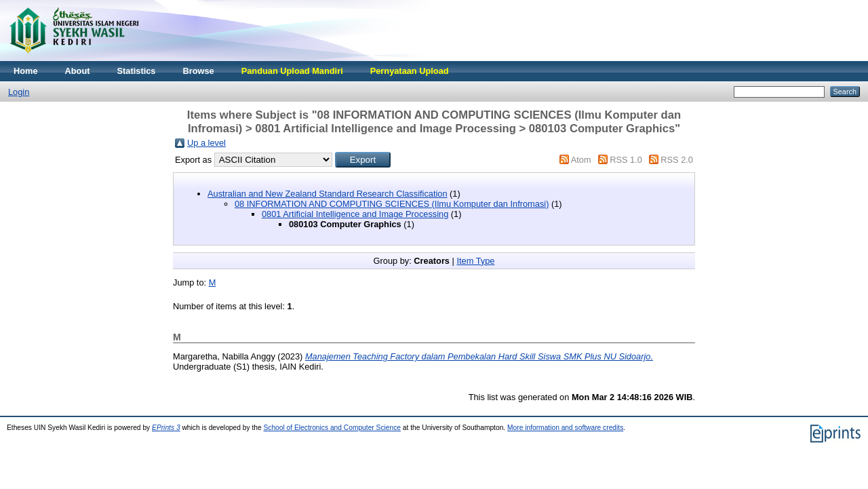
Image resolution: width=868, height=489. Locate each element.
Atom (581, 160)
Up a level (206, 143)
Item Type (475, 261)
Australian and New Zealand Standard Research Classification (328, 194)
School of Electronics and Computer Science (332, 428)
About (78, 71)
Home (26, 71)
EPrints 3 (166, 428)
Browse (198, 71)
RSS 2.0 (677, 160)
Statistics (137, 71)
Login (19, 92)
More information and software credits (565, 428)
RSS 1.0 (626, 160)
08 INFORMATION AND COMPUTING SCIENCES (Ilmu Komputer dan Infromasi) (392, 204)
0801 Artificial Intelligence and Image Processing (355, 214)
